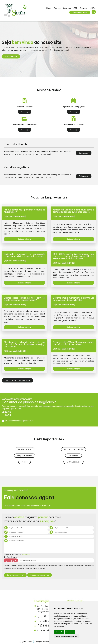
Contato (83, 8)
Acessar (25, 112)
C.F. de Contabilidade (73, 449)
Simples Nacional (25, 456)
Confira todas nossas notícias (17, 380)
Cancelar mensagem (39, 575)
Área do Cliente (81, 12)
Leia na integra (24, 239)
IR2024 (92, 8)
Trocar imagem (10, 557)
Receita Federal (25, 449)
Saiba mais (84, 153)
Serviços (67, 8)
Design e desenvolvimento (45, 642)
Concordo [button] (59, 632)
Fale (11, 56)
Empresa (57, 8)
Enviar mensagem (15, 575)
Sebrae (24, 462)
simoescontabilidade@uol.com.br (19, 421)
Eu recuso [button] (70, 632)
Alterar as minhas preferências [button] (66, 636)
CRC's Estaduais (73, 462)
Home (49, 8)
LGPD (75, 8)
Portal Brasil (73, 456)
